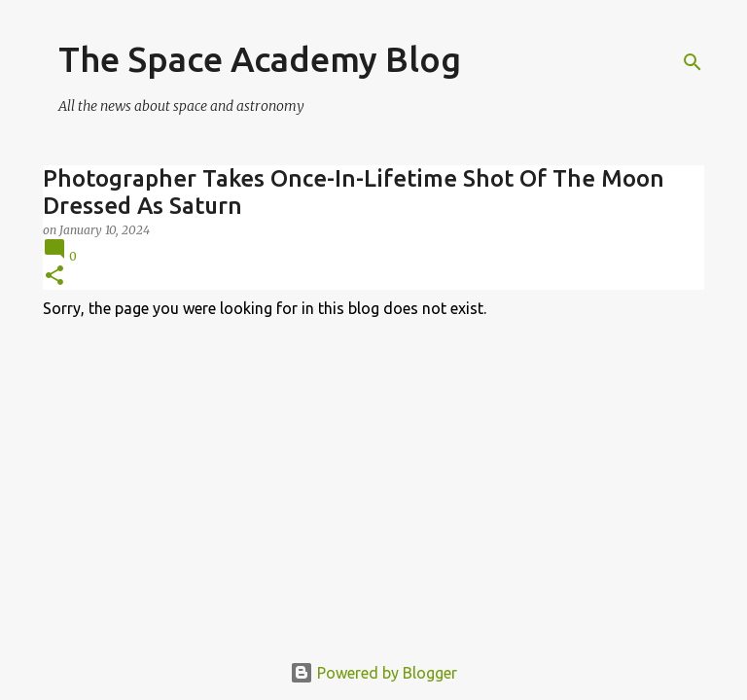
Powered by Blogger (373, 673)
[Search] (693, 62)
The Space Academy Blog (260, 59)
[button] (54, 277)
